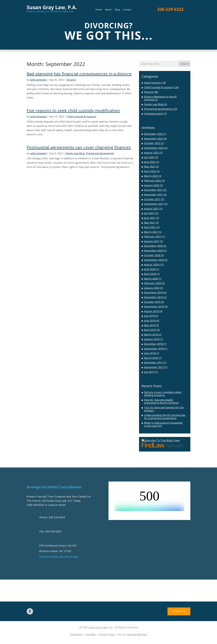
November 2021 (153, 195)
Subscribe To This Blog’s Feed (161, 440)
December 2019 (153, 292)
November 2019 (153, 297)
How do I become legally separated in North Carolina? (161, 401)
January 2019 (152, 339)
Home (99, 10)
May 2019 (150, 325)
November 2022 (153, 139)
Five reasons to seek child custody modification (73, 110)
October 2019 (152, 302)
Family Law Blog (75, 153)
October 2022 (152, 143)
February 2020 (153, 283)
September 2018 (154, 349)
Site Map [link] (91, 635)
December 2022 (153, 134)
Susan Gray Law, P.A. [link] (101, 628)
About (108, 10)
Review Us (177, 612)
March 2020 (151, 279)
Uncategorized (153, 114)
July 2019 (149, 316)
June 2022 (150, 162)
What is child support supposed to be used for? (163, 424)
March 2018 (151, 358)
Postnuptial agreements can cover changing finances (79, 147)
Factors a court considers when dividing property (163, 394)
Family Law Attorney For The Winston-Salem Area (50, 12)
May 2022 (150, 167)
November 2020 (153, 251)
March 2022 (151, 176)
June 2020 (150, 269)
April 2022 (150, 171)
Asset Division (152, 83)
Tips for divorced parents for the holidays (164, 409)
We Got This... (109, 35)
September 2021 (154, 204)
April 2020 (150, 274)
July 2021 (149, 213)
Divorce (71, 80)
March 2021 (151, 232)
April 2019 (150, 330)
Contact (127, 10)
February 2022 (153, 181)
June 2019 (150, 321)
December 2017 (153, 362)
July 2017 (149, 372)
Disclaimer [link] (76, 635)
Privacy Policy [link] (107, 635)
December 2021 (153, 190)
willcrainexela (38, 80)
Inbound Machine (137, 635)
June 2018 (150, 353)
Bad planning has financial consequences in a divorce (79, 74)
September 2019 (154, 307)
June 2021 (150, 218)
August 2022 (151, 153)
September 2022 (154, 148)
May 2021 (150, 223)
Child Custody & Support (82, 117)
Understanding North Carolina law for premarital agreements (165, 417)
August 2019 (151, 311)
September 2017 (154, 367)
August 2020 (151, 265)
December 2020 (153, 246)
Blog (117, 10)
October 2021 (152, 199)
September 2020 (154, 260)
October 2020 (152, 255)
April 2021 (150, 227)
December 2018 (153, 344)
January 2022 (152, 185)
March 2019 (151, 335)
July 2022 (149, 157)
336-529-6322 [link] (170, 9)
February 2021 (153, 237)
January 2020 (152, 288)
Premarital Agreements (100, 153)
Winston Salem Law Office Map (59, 557)
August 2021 (151, 209)
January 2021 (152, 241)
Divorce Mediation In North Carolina (160, 98)
